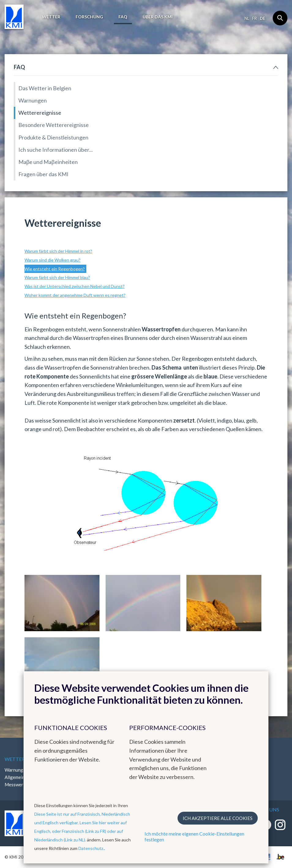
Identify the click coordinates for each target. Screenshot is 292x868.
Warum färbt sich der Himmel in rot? (58, 251)
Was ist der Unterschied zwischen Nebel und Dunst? (75, 286)
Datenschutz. (91, 848)
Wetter (51, 17)
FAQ (123, 17)
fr (255, 18)
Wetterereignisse (40, 113)
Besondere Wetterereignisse (54, 125)
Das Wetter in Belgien (45, 88)
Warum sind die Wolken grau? (52, 260)
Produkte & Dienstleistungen (53, 137)
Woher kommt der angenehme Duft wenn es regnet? (75, 295)
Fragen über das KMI (43, 174)
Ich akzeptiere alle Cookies (218, 818)
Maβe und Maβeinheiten (48, 162)
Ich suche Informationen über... (56, 150)
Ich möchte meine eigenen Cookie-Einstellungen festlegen (194, 836)
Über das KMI (158, 17)
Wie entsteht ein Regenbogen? (55, 269)
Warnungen (33, 100)
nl (247, 18)
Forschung (89, 17)
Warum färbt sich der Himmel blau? (57, 277)
